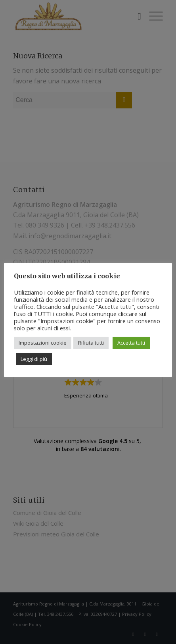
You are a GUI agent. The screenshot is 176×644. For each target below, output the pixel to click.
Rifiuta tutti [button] (91, 343)
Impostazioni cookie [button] (43, 343)
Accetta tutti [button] (131, 343)
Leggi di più (34, 359)
